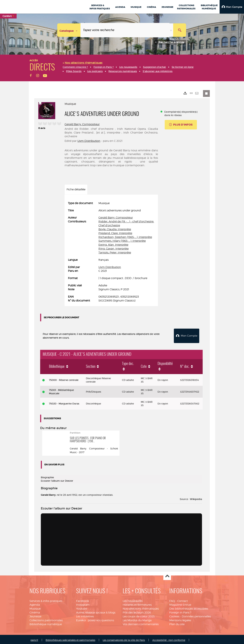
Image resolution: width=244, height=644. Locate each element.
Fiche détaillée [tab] (76, 189)
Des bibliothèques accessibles (189, 607)
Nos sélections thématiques (141, 607)
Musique (35, 607)
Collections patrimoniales (46, 619)
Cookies (174, 615)
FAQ (172, 600)
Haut (167, 575)
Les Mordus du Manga (137, 619)
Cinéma (35, 611)
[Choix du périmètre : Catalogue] (69, 30)
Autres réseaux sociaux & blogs (96, 611)
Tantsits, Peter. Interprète (115, 253)
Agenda (35, 604)
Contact (182, 600)
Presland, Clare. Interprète (115, 233)
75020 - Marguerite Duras (64, 402)
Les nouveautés (133, 600)
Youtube (82, 607)
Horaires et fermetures (137, 604)
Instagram (83, 604)
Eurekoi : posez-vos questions (95, 619)
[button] (232, 7)
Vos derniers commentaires (141, 623)
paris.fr (34, 639)
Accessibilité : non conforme (169, 639)
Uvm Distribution (89, 141)
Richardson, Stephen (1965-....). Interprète (125, 237)
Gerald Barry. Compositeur (82, 124)
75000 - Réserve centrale (64, 379)
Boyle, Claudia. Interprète (115, 229)
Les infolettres (85, 615)
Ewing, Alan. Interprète (113, 245)
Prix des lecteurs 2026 (137, 611)
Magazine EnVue (180, 604)
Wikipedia (196, 498)
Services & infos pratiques (46, 600)
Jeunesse (35, 615)
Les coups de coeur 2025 (139, 615)
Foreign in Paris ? (180, 611)
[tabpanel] (111, 252)
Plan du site (177, 623)
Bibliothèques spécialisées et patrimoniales (70, 639)
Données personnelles (196, 615)
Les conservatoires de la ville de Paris (124, 639)
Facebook (83, 600)
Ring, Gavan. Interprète (114, 249)
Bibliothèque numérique (46, 623)
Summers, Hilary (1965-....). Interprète (122, 241)
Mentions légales (180, 619)
